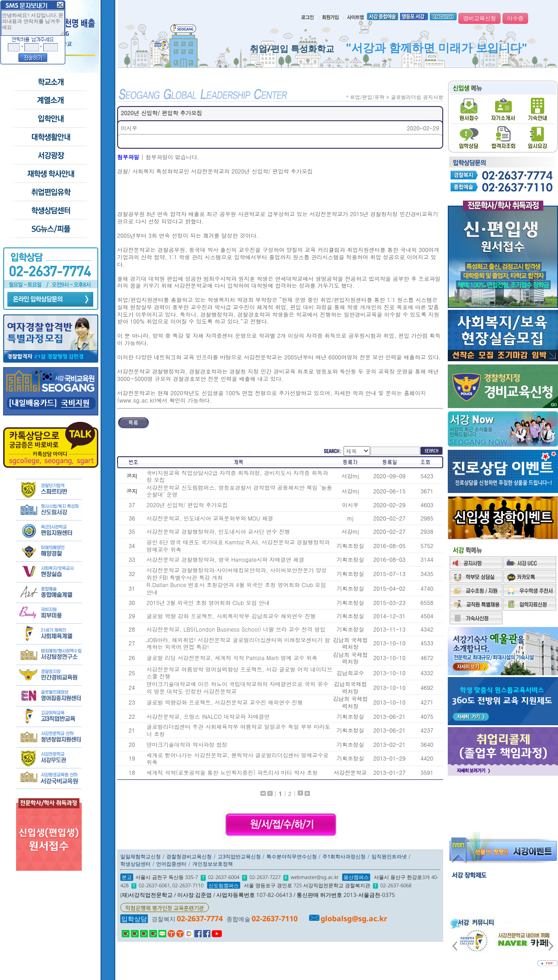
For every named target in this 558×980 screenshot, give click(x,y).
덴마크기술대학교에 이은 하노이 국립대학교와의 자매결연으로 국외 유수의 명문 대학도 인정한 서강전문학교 (237, 687)
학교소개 (50, 82)
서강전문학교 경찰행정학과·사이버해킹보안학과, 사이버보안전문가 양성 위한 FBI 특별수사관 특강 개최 (237, 574)
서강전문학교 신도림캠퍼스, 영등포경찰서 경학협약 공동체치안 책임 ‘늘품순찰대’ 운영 (239, 491)
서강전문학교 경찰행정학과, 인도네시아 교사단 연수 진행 (218, 531)
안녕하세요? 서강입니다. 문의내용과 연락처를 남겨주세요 (33, 23)
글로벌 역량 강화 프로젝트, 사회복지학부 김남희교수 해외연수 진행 (231, 616)
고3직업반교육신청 (239, 856)
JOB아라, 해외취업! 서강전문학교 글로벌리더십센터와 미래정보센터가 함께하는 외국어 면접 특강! (238, 643)
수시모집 (50, 101)
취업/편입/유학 (50, 192)
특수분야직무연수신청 (292, 856)
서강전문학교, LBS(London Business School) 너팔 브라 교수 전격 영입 (236, 629)
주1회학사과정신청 (344, 856)
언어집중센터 (171, 864)
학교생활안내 (50, 137)
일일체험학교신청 (141, 856)
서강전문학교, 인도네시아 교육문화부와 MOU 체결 (210, 518)
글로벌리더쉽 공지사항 (417, 97)
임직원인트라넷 (389, 856)
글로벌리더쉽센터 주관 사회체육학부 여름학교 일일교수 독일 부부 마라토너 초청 (238, 730)
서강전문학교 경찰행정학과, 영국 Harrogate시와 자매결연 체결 (225, 559)
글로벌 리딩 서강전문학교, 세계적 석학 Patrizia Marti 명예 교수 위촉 (232, 658)
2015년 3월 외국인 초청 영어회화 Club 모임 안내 (208, 602)
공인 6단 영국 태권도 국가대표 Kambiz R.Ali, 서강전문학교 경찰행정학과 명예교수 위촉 (238, 546)
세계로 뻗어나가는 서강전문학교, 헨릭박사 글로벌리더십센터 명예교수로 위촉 (238, 759)
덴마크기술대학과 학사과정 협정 (187, 744)
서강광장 (50, 156)
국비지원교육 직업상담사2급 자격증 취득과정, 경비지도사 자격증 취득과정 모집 (237, 476)
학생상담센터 (50, 211)
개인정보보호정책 (213, 864)
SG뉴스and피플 (50, 229)
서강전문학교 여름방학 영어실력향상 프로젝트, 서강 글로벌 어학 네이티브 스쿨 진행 (240, 673)
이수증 (515, 18)
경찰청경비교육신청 (189, 856)
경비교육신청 (479, 18)
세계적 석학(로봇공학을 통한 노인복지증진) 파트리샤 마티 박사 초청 (232, 772)
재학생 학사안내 (50, 174)
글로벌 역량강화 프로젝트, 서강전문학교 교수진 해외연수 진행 (225, 702)
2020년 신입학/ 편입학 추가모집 (187, 505)
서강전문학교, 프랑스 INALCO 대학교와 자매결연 (208, 716)
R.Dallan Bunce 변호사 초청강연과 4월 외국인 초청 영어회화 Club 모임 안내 (236, 588)
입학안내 (50, 119)
